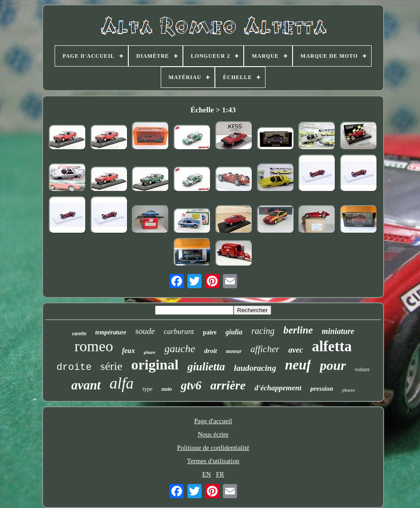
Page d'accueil (213, 421)
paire (210, 332)
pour (333, 365)
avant (86, 385)
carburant (179, 331)
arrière (228, 385)
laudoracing (255, 368)
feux (129, 351)
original (155, 365)
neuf (298, 365)
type (147, 389)
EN (206, 474)
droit (211, 351)
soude (145, 331)
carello (79, 334)
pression (322, 389)
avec (295, 350)
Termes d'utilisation (213, 461)
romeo (94, 346)
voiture (362, 369)
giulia (234, 332)
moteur (234, 351)
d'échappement (278, 388)
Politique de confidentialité (213, 448)
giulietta (206, 367)
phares (349, 390)
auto (167, 389)
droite (74, 367)
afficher (265, 349)
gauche (180, 349)
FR (220, 474)
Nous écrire (213, 434)
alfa (122, 383)
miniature (338, 331)
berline (298, 330)
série (111, 366)
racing (263, 331)
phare (150, 352)
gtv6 (191, 385)
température (111, 332)
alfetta (332, 346)
